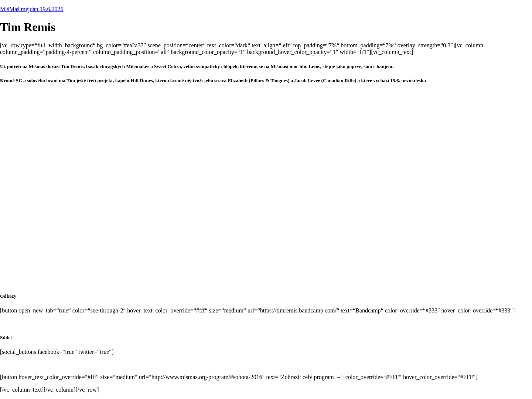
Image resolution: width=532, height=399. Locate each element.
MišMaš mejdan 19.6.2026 (32, 9)
